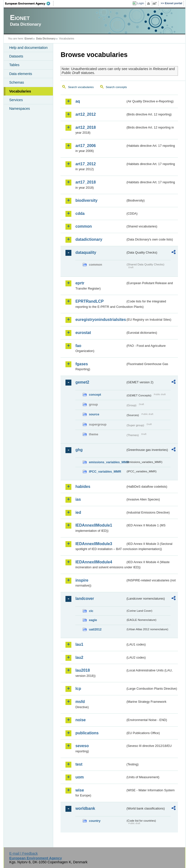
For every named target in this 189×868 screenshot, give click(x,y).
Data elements (21, 74)
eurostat (83, 333)
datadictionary (89, 239)
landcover (85, 599)
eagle (93, 620)
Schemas (16, 82)
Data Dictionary (46, 38)
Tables (14, 65)
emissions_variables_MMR (107, 462)
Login (141, 3)
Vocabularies (20, 91)
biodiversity (86, 200)
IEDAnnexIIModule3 (94, 544)
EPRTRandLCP (89, 301)
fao (78, 346)
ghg (79, 450)
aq (78, 101)
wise (80, 790)
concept (95, 395)
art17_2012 (86, 164)
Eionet (29, 38)
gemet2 (82, 382)
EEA (29, 3)
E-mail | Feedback (24, 853)
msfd (80, 702)
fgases (82, 364)
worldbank (85, 808)
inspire (82, 580)
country (95, 821)
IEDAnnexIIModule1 (94, 525)
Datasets (16, 56)
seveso (82, 746)
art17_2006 (86, 146)
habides (83, 487)
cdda (80, 213)
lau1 (79, 644)
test (79, 764)
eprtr (80, 283)
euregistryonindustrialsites (100, 320)
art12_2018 (86, 127)
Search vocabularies (81, 87)
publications (87, 733)
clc (91, 611)
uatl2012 (95, 629)
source (94, 414)
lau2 (79, 657)
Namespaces (19, 109)
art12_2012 (86, 114)
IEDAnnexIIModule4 (94, 562)
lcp (78, 689)
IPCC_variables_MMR (105, 471)
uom (79, 777)
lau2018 (83, 670)
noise (80, 720)
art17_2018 (86, 182)
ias (78, 499)
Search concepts (116, 87)
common (84, 226)
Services (16, 100)
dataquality (86, 252)
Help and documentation (28, 48)
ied (78, 512)
